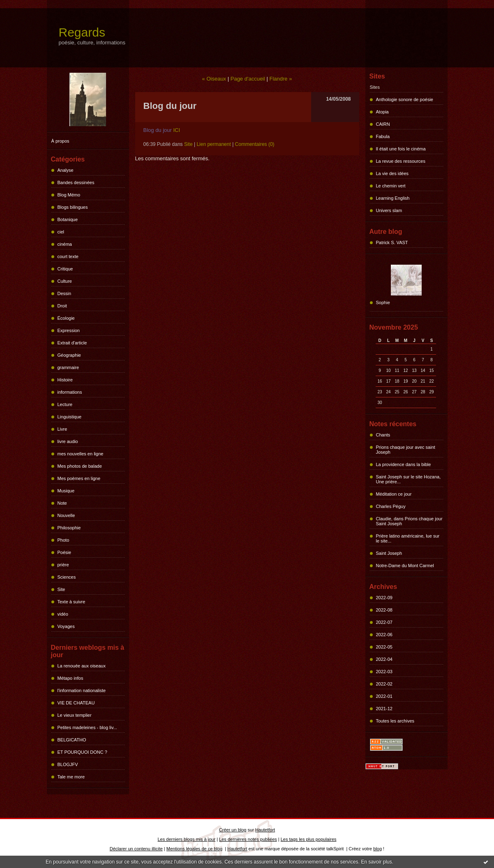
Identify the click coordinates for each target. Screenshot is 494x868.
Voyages (66, 626)
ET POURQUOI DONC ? (82, 752)
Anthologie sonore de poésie (405, 99)
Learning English (393, 198)
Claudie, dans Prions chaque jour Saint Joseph (409, 521)
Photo (63, 540)
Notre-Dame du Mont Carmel (405, 566)
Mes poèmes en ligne (79, 478)
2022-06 (384, 635)
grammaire (68, 367)
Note (62, 503)
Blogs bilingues (73, 207)
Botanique (68, 219)
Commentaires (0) (255, 144)
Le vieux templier (75, 715)
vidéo (63, 614)
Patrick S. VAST (392, 242)
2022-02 (384, 684)
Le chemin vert (391, 186)
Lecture (65, 404)
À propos (60, 141)
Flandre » (281, 79)
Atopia (382, 112)
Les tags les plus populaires (309, 839)
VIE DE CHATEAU (76, 703)
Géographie (69, 355)
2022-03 (384, 672)
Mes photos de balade (80, 466)
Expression (69, 330)
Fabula (383, 136)
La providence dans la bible (404, 464)
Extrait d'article (72, 343)
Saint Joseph (389, 553)
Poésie (65, 552)
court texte (68, 256)
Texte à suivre (72, 602)
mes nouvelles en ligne (81, 454)
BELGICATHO (72, 740)
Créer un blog (233, 830)
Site (61, 589)
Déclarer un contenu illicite (136, 849)
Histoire (65, 380)
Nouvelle (66, 515)
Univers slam (389, 210)
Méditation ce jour (394, 494)
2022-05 (384, 647)
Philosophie (69, 528)
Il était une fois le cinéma (401, 149)
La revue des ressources (401, 161)
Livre (62, 429)
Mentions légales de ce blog (194, 849)
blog (377, 849)
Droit (62, 306)
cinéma (65, 244)
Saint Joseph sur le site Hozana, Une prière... (409, 479)
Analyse (66, 170)
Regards (82, 32)
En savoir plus (376, 862)
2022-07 (384, 622)
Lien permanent (214, 144)
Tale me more (71, 777)
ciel (61, 232)
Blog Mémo (69, 195)
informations (70, 392)
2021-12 (384, 709)
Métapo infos (70, 678)
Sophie (383, 302)
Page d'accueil (248, 79)
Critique (65, 269)
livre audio (68, 441)
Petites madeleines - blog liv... (87, 727)
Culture (65, 281)
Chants (383, 435)
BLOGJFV (68, 764)
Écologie (66, 318)
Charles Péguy (391, 506)
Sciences (67, 577)
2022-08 (384, 610)
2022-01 (384, 696)
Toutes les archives (395, 721)
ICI (177, 130)
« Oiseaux (214, 79)
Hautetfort (265, 830)
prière (63, 565)
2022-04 (384, 659)
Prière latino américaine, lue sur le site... (408, 538)
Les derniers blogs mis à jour (187, 839)
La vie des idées (392, 173)
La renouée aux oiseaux (82, 666)
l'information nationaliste (82, 690)
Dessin (65, 293)
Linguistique (70, 417)
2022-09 (384, 598)
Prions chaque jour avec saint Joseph (406, 450)
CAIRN (383, 124)
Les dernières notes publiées (248, 839)
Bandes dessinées (76, 182)
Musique (66, 491)
